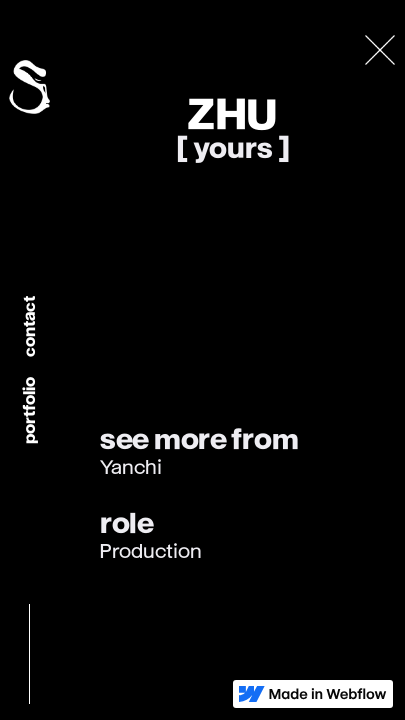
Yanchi (131, 467)
